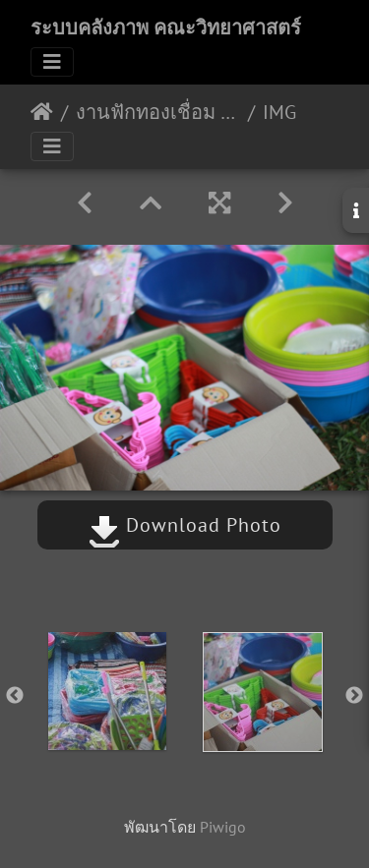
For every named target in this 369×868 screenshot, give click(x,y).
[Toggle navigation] (52, 62)
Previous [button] (15, 696)
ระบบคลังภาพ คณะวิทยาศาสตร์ (166, 28)
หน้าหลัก (42, 112)
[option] (107, 691)
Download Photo (185, 525)
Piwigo (223, 827)
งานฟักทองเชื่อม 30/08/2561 (158, 112)
